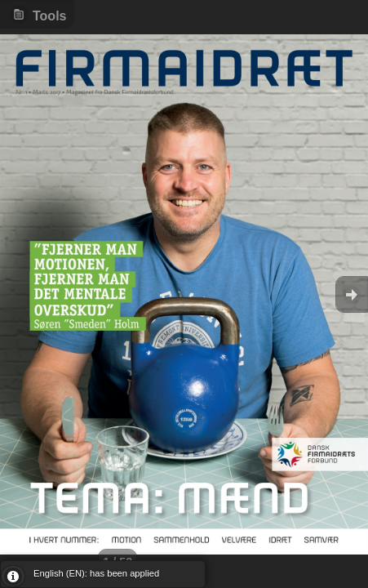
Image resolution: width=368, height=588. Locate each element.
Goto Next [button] (352, 294)
